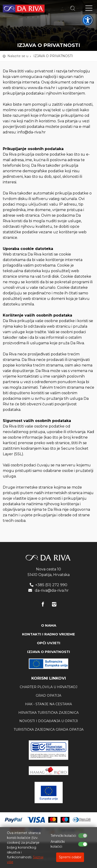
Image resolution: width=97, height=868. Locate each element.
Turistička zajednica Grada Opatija (49, 729)
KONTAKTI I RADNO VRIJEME (48, 634)
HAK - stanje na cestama (48, 704)
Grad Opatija (48, 696)
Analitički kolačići (58, 844)
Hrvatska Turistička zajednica (48, 713)
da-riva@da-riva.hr (52, 590)
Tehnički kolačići (63, 836)
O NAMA (49, 625)
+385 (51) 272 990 (51, 585)
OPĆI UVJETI (49, 643)
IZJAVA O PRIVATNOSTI (53, 56)
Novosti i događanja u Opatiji (49, 721)
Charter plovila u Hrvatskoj (48, 687)
